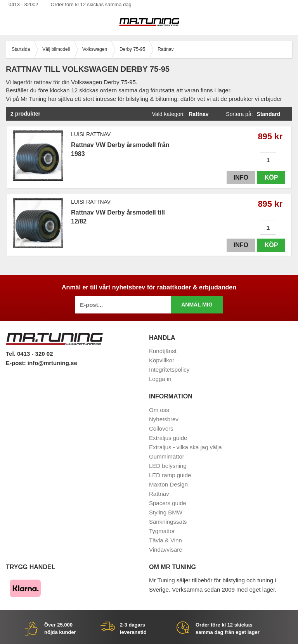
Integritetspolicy (169, 370)
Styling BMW (166, 512)
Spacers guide (168, 503)
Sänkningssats (168, 522)
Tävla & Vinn (165, 540)
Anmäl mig (197, 305)
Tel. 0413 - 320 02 (29, 354)
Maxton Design (168, 484)
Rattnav (159, 494)
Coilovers (161, 428)
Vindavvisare (166, 550)
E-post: (17, 363)
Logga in (160, 379)
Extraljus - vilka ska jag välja (185, 447)
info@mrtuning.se (52, 363)
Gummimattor (167, 456)
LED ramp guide (170, 475)
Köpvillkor (162, 360)
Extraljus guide (168, 438)
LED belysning (168, 466)
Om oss (159, 410)
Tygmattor (162, 531)
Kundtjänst (163, 351)
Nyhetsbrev (164, 419)
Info (241, 177)
